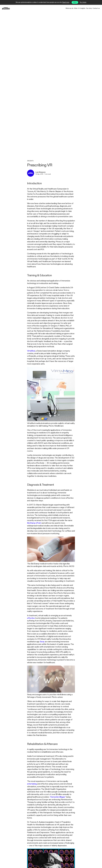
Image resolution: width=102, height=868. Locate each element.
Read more (66, 2)
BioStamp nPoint (34, 523)
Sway (42, 642)
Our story (83, 8)
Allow (75, 2)
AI (66, 8)
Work (58, 8)
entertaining (32, 784)
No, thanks (83, 2)
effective (31, 618)
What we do (48, 8)
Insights (73, 8)
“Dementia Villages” (58, 797)
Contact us (94, 8)
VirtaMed (31, 351)
